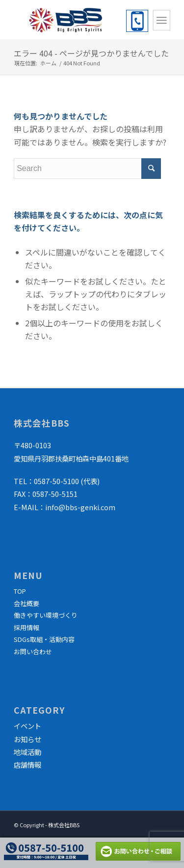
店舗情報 (27, 765)
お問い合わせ (33, 651)
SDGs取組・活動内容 (44, 639)
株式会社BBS (64, 825)
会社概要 (26, 603)
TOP (20, 591)
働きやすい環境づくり (46, 615)
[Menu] (161, 20)
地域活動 (27, 752)
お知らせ (27, 739)
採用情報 (26, 627)
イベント (27, 726)
